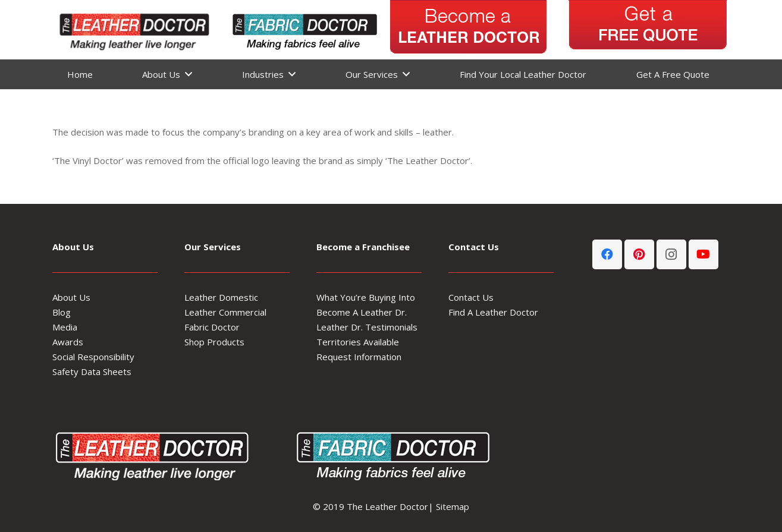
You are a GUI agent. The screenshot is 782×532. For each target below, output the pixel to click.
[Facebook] (607, 254)
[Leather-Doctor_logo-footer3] (156, 454)
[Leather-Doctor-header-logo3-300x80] (133, 30)
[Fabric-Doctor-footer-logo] (391, 454)
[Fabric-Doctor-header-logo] (303, 30)
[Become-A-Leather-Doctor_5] (469, 30)
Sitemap (453, 506)
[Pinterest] (639, 254)
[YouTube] (704, 254)
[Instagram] (671, 254)
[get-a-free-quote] (648, 30)
